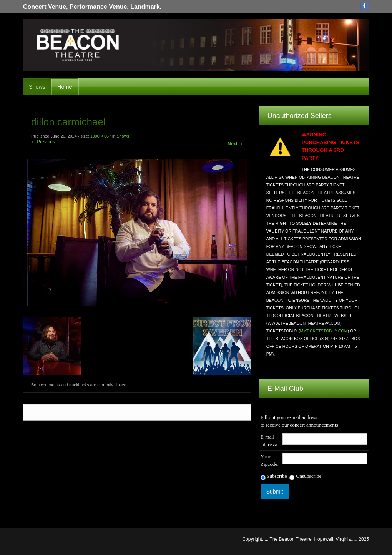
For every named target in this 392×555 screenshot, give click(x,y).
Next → (236, 144)
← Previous (43, 142)
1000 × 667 (101, 136)
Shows (37, 87)
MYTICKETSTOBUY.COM (324, 331)
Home (65, 87)
